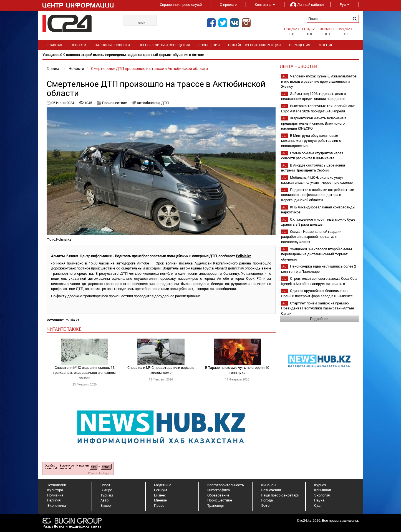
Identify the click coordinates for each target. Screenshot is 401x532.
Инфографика (219, 490)
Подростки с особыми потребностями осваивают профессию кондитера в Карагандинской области (318, 195)
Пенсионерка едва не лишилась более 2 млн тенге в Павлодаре (319, 269)
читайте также (64, 329)
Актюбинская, (149, 103)
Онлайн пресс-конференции (254, 45)
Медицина (163, 485)
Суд (317, 505)
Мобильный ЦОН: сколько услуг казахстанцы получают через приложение (317, 180)
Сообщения (209, 45)
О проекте (228, 4)
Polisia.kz (244, 256)
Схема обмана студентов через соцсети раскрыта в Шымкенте (312, 156)
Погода (267, 500)
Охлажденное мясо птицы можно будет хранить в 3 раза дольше (319, 222)
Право (159, 505)
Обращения (300, 45)
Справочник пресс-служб (181, 4)
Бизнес (160, 495)
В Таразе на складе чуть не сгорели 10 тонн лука (237, 370)
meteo (142, 23)
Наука (319, 500)
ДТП (165, 103)
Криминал (322, 490)
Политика (55, 495)
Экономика (57, 505)
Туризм (107, 495)
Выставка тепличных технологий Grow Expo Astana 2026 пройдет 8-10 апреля (318, 108)
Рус (345, 4)
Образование (218, 495)
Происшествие (114, 103)
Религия (54, 500)
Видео (106, 505)
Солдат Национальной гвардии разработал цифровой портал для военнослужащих (311, 237)
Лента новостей (298, 66)
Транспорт (216, 505)
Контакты (265, 4)
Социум (161, 490)
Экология (322, 495)
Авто (104, 500)
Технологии (57, 485)
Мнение (326, 45)
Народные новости (112, 45)
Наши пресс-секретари (280, 495)
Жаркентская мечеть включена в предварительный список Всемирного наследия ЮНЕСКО (314, 123)
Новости (78, 45)
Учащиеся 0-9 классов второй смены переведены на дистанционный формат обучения (316, 254)
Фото (265, 505)
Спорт (105, 485)
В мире (106, 490)
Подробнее (319, 319)
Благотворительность (226, 485)
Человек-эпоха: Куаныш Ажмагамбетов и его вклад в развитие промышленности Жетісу (319, 81)
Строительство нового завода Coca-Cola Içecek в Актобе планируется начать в (319, 281)
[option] (201, 55)
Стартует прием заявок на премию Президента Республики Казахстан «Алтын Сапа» (317, 308)
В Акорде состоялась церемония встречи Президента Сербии (313, 168)
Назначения (271, 490)
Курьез (320, 485)
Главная (54, 45)
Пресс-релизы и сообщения (164, 45)
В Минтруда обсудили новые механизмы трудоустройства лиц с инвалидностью (311, 141)
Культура (55, 490)
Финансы (268, 485)
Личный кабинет (307, 4)
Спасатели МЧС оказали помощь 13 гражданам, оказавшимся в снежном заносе (85, 373)
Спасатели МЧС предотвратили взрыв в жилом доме (161, 370)
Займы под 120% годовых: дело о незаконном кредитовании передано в (313, 96)
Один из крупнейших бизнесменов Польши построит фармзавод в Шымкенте (317, 293)
